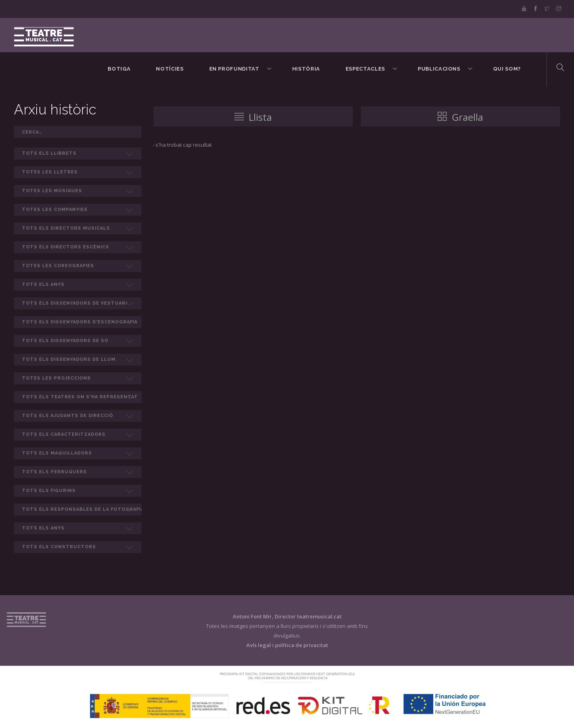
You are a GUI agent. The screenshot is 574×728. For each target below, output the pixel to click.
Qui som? (507, 69)
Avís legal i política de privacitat (287, 645)
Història (306, 69)
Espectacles (365, 69)
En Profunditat (234, 69)
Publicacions (439, 69)
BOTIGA (119, 69)
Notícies (170, 69)
